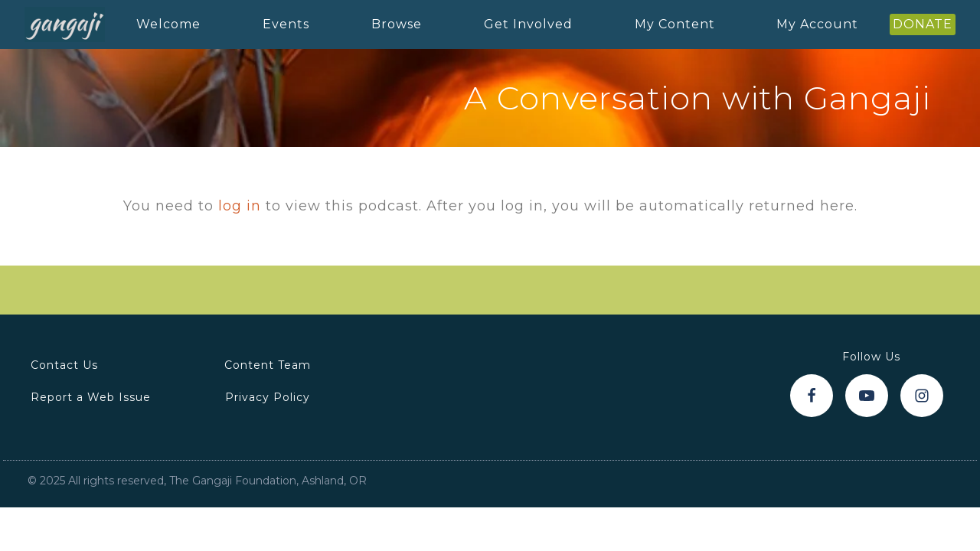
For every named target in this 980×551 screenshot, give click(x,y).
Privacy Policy (268, 397)
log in (240, 206)
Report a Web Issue (91, 397)
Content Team (268, 365)
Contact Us (64, 365)
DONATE (923, 24)
